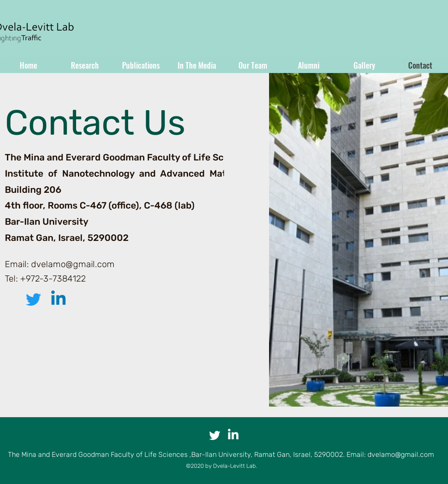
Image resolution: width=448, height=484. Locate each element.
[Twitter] (33, 299)
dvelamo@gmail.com (73, 264)
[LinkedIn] (58, 299)
